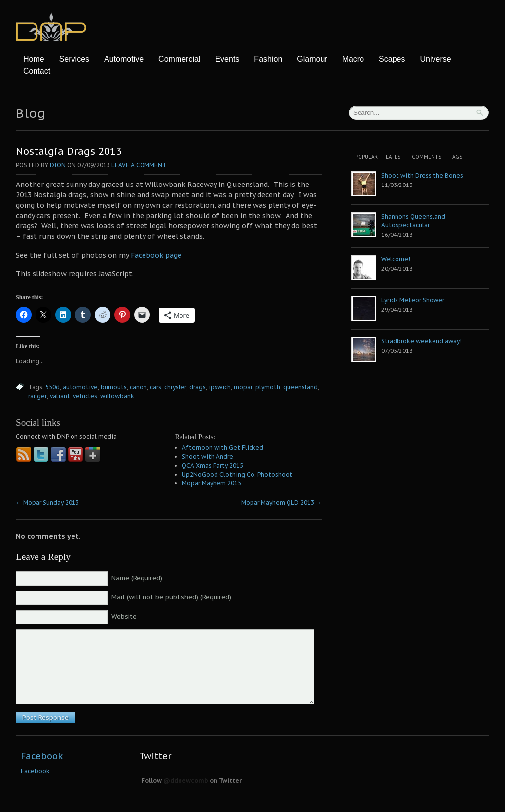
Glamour (312, 59)
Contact (37, 71)
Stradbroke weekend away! (421, 341)
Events (227, 59)
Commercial (179, 59)
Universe (435, 59)
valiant (60, 396)
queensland (300, 387)
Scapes (392, 59)
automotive (80, 387)
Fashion (268, 59)
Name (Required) (137, 578)
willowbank (117, 396)
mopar (243, 387)
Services (74, 59)
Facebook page (156, 255)
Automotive (124, 59)
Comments (427, 157)
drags (198, 387)
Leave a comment (139, 165)
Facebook (42, 756)
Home (34, 59)
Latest (395, 157)
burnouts (114, 387)
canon (138, 387)
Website (124, 616)
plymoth (268, 387)
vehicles (85, 396)
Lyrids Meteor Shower (413, 300)
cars (156, 387)
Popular (366, 157)
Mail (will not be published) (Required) (171, 597)
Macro (353, 59)
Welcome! (396, 259)
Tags (456, 157)
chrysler (175, 387)
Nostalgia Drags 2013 (69, 151)
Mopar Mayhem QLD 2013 (281, 502)
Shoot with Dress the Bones (422, 175)
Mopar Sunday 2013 (47, 502)
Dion (58, 165)
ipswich (220, 387)
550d (53, 387)
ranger (37, 396)
